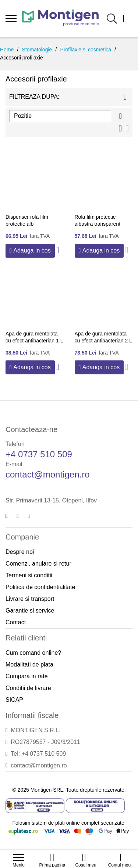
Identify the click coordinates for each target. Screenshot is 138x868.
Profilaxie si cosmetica (86, 50)
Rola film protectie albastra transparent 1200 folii (98, 224)
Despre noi (20, 552)
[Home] (52, 854)
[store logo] (61, 18)
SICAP (14, 700)
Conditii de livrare (28, 688)
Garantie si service (30, 611)
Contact (16, 622)
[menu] (11, 18)
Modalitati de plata (29, 664)
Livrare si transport (30, 599)
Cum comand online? (33, 653)
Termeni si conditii (29, 575)
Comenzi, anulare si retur (38, 564)
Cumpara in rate (27, 676)
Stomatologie (37, 50)
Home (7, 50)
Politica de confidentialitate (40, 587)
